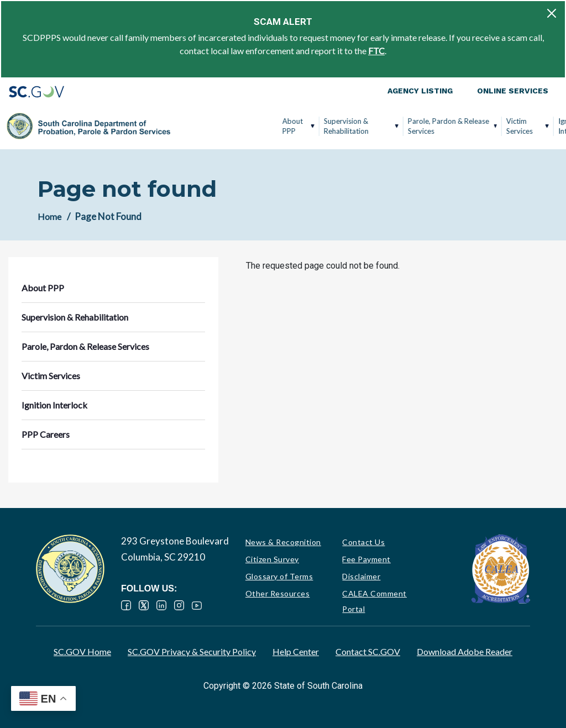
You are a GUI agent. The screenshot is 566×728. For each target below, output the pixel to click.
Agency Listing (420, 91)
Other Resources (278, 593)
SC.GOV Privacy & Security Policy (192, 651)
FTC (376, 51)
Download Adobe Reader (465, 651)
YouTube (197, 605)
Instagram (179, 605)
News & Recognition (283, 542)
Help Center (296, 651)
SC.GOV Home (82, 651)
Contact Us (363, 542)
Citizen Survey (272, 559)
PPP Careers (520, 126)
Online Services (513, 91)
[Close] (552, 13)
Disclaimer (361, 576)
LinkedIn (161, 605)
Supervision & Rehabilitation (239, 126)
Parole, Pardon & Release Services (341, 126)
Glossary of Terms (279, 576)
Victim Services (412, 126)
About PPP (185, 126)
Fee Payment (366, 559)
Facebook (126, 605)
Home (49, 216)
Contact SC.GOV (368, 651)
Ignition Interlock (465, 126)
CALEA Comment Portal (374, 601)
